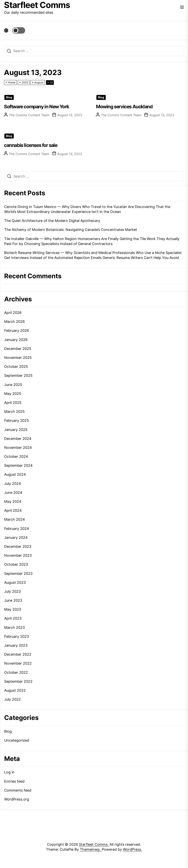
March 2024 (15, 519)
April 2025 (13, 403)
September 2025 (18, 375)
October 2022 (16, 672)
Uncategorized (17, 740)
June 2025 (13, 385)
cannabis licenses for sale (31, 145)
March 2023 (14, 627)
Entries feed (14, 781)
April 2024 (13, 510)
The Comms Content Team (29, 115)
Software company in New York (37, 107)
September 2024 (18, 465)
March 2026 (14, 322)
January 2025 (16, 430)
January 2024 (16, 537)
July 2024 (13, 484)
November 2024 (18, 448)
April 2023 (13, 618)
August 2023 (15, 582)
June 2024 (13, 493)
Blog (9, 97)
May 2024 (13, 501)
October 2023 (16, 564)
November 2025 (18, 358)
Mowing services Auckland (124, 107)
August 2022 (15, 690)
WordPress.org (17, 799)
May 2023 (13, 609)
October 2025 (16, 367)
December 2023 (18, 546)
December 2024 (18, 439)
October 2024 (16, 456)
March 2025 (14, 412)
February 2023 (17, 636)
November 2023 (18, 555)
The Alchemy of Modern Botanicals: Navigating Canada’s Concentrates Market (71, 230)
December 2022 (18, 654)
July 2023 (12, 591)
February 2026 (17, 331)
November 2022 (18, 663)
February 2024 (17, 529)
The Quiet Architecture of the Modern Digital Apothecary (52, 221)
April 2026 (13, 313)
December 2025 (18, 349)
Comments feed (18, 790)
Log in (9, 772)
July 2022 (12, 699)
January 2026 (16, 340)
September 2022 (18, 681)
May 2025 (13, 394)
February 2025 (17, 420)
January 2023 (16, 645)
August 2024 (15, 474)
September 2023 (18, 574)
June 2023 (13, 600)
